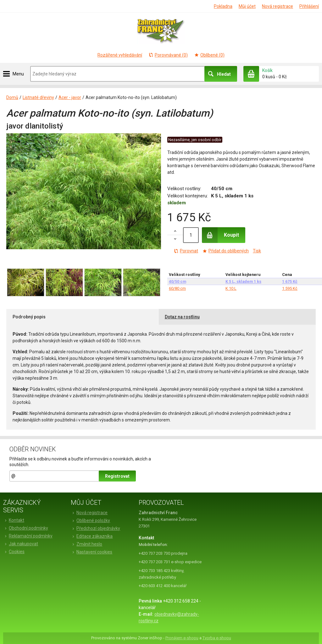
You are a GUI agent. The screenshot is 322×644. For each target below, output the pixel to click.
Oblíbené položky (90, 520)
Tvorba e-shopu (217, 638)
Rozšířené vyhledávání (120, 55)
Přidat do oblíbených (225, 251)
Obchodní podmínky (26, 528)
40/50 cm (178, 281)
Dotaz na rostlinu (182, 317)
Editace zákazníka (92, 536)
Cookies (14, 552)
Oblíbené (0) (209, 55)
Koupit (220, 235)
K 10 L (231, 288)
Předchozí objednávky (95, 528)
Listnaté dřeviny (38, 97)
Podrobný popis (29, 317)
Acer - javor (70, 97)
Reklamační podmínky (28, 536)
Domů (12, 97)
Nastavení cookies (92, 552)
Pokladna (223, 6)
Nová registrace (278, 6)
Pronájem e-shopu (182, 638)
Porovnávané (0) (168, 55)
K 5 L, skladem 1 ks (243, 281)
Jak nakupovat (21, 544)
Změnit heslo (86, 544)
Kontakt (14, 520)
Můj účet (247, 6)
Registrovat (117, 476)
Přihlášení (309, 6)
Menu (18, 74)
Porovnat (186, 251)
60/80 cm (177, 288)
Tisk (257, 251)
